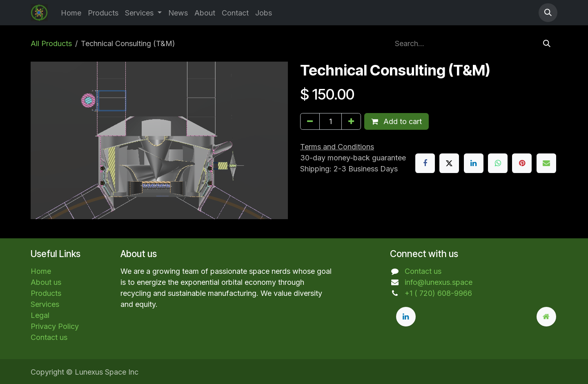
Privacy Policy (55, 326)
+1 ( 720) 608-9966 (438, 293)
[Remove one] (310, 121)
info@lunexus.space (439, 282)
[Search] (547, 43)
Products (46, 293)
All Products (51, 43)
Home (41, 271)
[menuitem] (71, 13)
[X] (449, 163)
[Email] (546, 163)
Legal (40, 315)
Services (45, 304)
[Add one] (351, 121)
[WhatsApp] (498, 163)
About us (46, 282)
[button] (548, 13)
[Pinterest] (522, 163)
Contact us (49, 337)
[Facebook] (425, 163)
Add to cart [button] (396, 121)
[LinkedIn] (474, 163)
